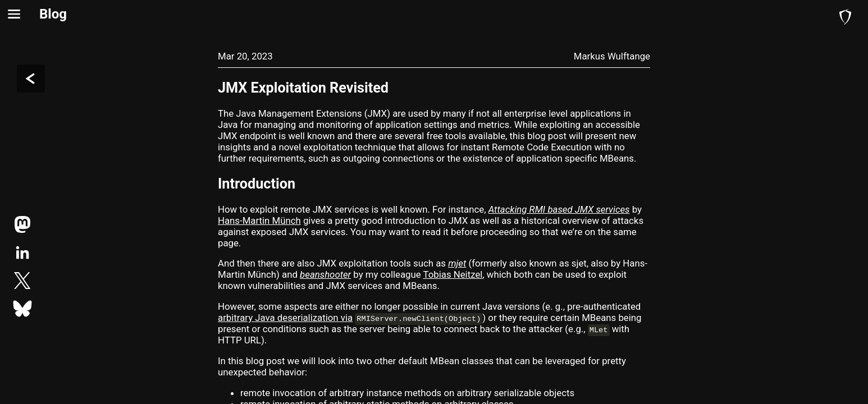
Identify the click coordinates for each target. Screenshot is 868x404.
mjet (457, 263)
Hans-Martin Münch (259, 221)
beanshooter (325, 274)
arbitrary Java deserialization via (285, 318)
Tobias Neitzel (453, 274)
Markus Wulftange (612, 56)
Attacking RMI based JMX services (559, 209)
